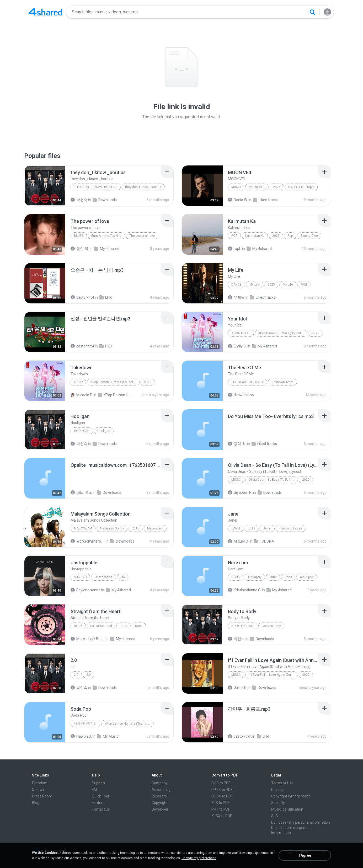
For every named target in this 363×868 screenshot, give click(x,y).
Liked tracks (266, 200)
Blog (36, 803)
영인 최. (80, 249)
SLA (275, 816)
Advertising (161, 790)
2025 (277, 187)
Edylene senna (86, 590)
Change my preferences (199, 858)
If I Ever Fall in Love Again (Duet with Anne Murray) (273, 675)
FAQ (95, 790)
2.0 (76, 675)
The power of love (142, 236)
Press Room (42, 796)
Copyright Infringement (290, 796)
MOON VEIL (257, 187)
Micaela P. (82, 395)
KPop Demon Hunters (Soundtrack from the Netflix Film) (283, 333)
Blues (79, 236)
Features (99, 803)
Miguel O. (238, 541)
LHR (106, 297)
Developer (160, 809)
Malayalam (83, 528)
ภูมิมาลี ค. (81, 492)
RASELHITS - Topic (301, 187)
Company (160, 783)
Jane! (236, 528)
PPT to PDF (221, 809)
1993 (124, 626)
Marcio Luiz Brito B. (88, 639)
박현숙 (79, 200)
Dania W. (238, 200)
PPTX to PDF (222, 790)
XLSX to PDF (222, 816)
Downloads (105, 200)
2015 (136, 528)
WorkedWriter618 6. (88, 541)
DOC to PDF (221, 783)
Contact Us (101, 809)
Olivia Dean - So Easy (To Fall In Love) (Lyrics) (273, 480)
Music (236, 187)
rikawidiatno (241, 395)
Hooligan (82, 431)
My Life (255, 285)
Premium (40, 783)
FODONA (264, 541)
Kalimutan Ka (255, 236)
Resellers (159, 796)
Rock (236, 577)
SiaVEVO (80, 577)
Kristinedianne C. (245, 590)
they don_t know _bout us (96, 187)
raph (235, 249)
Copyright (160, 803)
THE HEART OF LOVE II (247, 382)
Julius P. (237, 688)
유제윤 (236, 297)
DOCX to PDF (222, 796)
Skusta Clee (309, 236)
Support (98, 783)
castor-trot (82, 297)
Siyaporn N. (240, 492)
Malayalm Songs (112, 528)
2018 (252, 528)
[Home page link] (45, 12)
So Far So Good (101, 626)
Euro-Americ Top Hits (106, 236)
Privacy (277, 790)
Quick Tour (101, 796)
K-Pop (78, 382)
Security (278, 803)
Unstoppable (104, 577)
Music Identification (287, 809)
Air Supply (255, 577)
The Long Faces (291, 528)
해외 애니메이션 (85, 724)
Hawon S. (81, 736)
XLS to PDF (220, 803)
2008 (273, 577)
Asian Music (241, 333)
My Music (108, 736)
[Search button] (312, 12)
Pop (234, 236)
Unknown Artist (282, 382)
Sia (123, 577)
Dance (236, 285)
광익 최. (237, 444)
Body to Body (243, 626)
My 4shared (107, 249)
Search (38, 790)
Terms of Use (282, 783)
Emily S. (237, 346)
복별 (304, 285)
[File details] (45, 186)
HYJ (106, 346)
